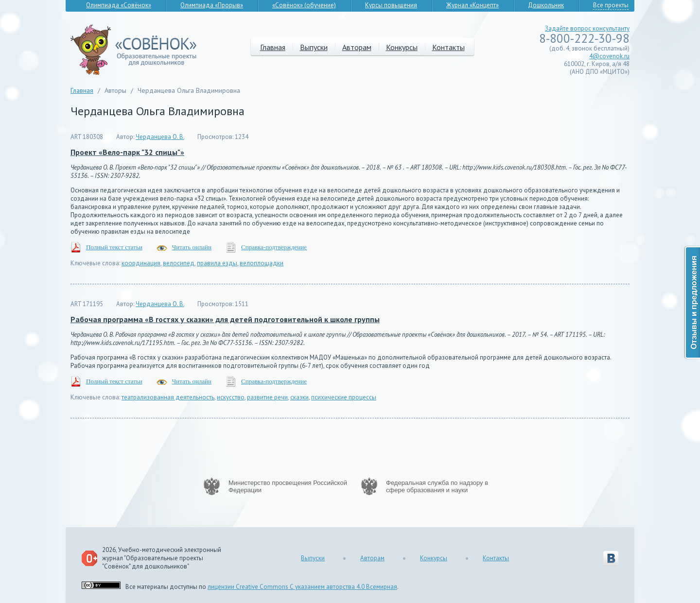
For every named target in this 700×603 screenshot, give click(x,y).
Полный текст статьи (114, 247)
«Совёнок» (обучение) (304, 5)
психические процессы (344, 397)
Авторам (357, 47)
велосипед (179, 263)
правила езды (217, 263)
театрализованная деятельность (168, 397)
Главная (273, 47)
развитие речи (267, 397)
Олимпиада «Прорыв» (212, 5)
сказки (299, 397)
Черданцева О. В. (160, 137)
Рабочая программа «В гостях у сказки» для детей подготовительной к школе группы (225, 319)
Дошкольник (546, 5)
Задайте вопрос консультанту (587, 28)
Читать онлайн (192, 247)
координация (141, 263)
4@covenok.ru (609, 56)
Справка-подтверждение (274, 247)
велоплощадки (262, 263)
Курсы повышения (391, 5)
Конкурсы (402, 47)
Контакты (448, 47)
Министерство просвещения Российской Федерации (288, 486)
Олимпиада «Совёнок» (119, 5)
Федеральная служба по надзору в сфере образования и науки (437, 486)
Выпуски (314, 47)
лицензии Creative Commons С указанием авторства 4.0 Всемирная (302, 587)
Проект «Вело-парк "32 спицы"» (127, 152)
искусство (231, 397)
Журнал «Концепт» (472, 5)
